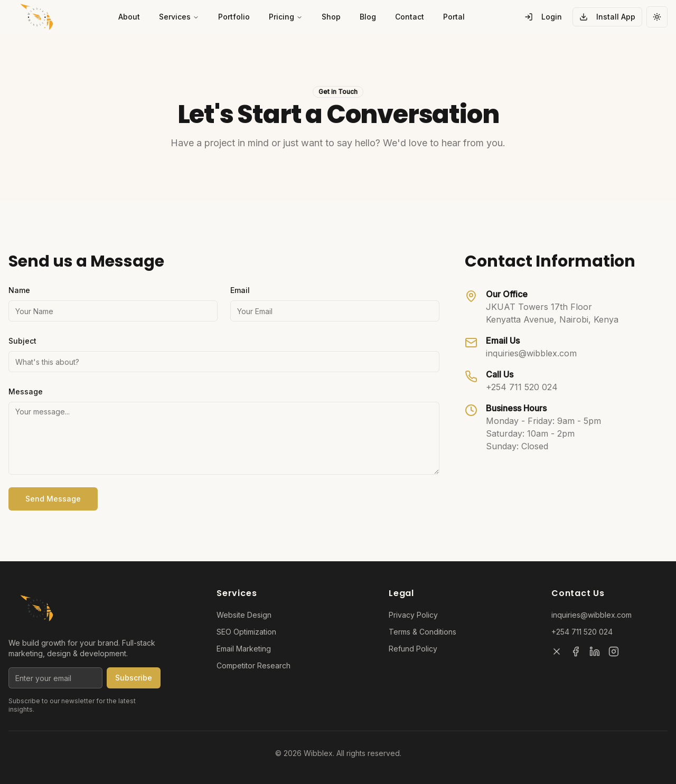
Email (240, 290)
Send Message (53, 499)
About (129, 17)
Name (19, 290)
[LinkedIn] (595, 651)
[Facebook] (576, 651)
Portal (454, 17)
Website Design (244, 615)
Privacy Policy (413, 615)
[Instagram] (614, 651)
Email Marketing (244, 649)
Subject (22, 341)
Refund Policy (413, 649)
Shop (331, 17)
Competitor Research (253, 665)
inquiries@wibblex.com (531, 353)
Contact (410, 17)
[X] (557, 651)
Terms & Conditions (422, 632)
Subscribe (134, 678)
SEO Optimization (246, 632)
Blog (368, 17)
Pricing (286, 17)
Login (543, 17)
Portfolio (234, 17)
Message (26, 391)
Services (179, 17)
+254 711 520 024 (522, 387)
